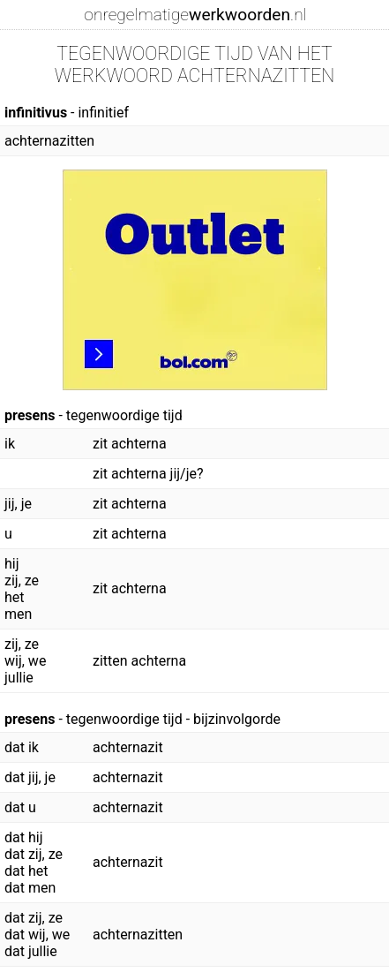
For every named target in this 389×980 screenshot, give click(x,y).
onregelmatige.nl (195, 15)
